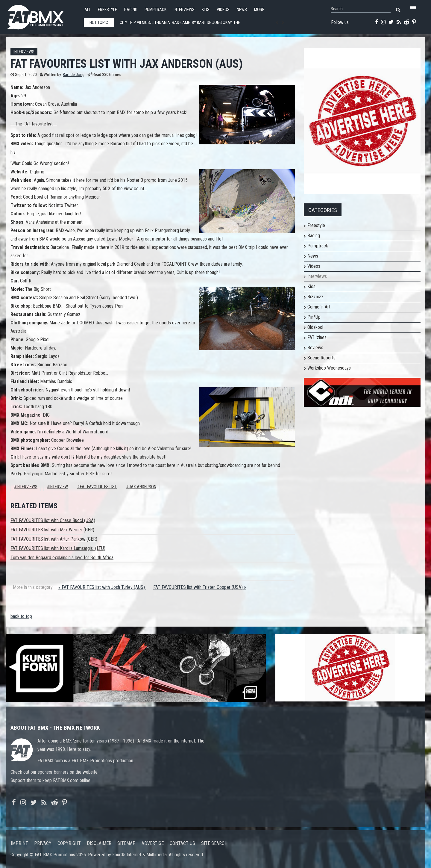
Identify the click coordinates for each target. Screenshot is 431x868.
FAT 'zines (317, 337)
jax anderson (142, 487)
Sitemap (126, 843)
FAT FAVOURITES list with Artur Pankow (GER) (54, 539)
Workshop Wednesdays (329, 368)
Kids (206, 10)
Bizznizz (315, 297)
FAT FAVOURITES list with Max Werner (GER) (52, 530)
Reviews (315, 348)
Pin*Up (314, 317)
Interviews (184, 10)
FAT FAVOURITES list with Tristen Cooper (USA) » (200, 587)
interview (59, 487)
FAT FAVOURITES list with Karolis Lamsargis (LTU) (58, 548)
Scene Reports (321, 358)
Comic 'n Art (319, 307)
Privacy (43, 843)
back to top (21, 616)
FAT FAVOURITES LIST (98, 487)
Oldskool (315, 327)
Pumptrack (155, 10)
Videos (223, 10)
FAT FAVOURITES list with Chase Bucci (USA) (53, 520)
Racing (131, 10)
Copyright (69, 843)
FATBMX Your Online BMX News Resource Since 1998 (42, 15)
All (88, 10)
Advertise (153, 843)
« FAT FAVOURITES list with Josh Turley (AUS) (102, 587)
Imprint (19, 843)
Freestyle (107, 10)
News (242, 10)
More (259, 10)
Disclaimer (99, 843)
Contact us (182, 843)
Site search (214, 843)
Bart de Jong (74, 75)
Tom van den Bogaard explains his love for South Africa (62, 558)
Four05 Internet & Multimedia (139, 855)
